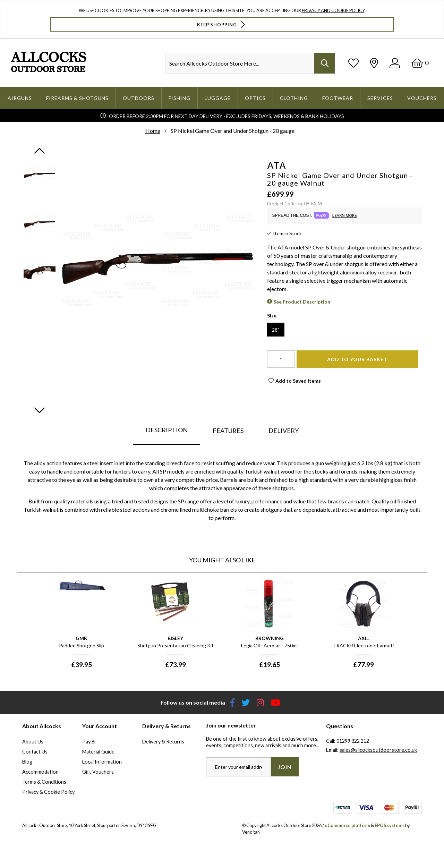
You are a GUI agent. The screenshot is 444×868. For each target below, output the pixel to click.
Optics (255, 98)
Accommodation (40, 772)
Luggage (218, 98)
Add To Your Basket (357, 359)
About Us (33, 742)
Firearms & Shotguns (77, 98)
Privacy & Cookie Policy (48, 792)
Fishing (180, 98)
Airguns (20, 98)
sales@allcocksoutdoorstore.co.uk (378, 750)
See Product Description (302, 302)
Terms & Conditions (44, 782)
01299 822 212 (353, 741)
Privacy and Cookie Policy (333, 10)
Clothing (294, 98)
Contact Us (35, 752)
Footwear (338, 98)
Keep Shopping (222, 24)
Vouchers (422, 98)
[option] (81, 627)
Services (380, 98)
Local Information (102, 762)
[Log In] (395, 63)
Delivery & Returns (163, 742)
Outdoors (139, 98)
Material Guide (98, 752)
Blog (27, 762)
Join (285, 767)
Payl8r (89, 742)
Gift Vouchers (98, 772)
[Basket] (420, 63)
